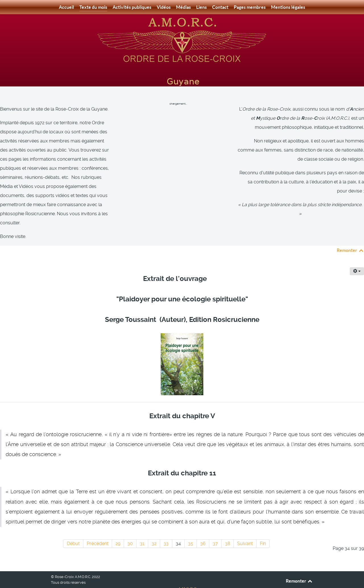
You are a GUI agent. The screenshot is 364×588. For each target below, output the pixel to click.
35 (191, 531)
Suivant (245, 531)
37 (215, 531)
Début (73, 531)
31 (142, 531)
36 (203, 531)
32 (154, 531)
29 (118, 531)
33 (166, 531)
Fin (263, 531)
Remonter (350, 237)
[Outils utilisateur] (357, 258)
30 (130, 531)
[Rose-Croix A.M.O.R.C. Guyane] (182, 39)
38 (227, 531)
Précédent (98, 531)
